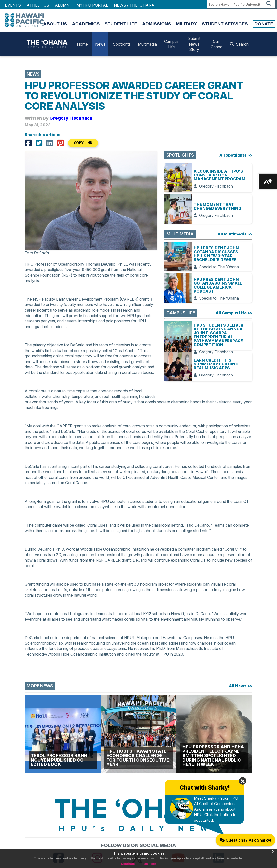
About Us (55, 24)
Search (239, 44)
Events (13, 5)
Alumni (63, 5)
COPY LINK (83, 143)
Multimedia (147, 44)
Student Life (121, 24)
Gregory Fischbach (71, 118)
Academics (86, 24)
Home (82, 44)
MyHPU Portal (92, 5)
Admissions (157, 24)
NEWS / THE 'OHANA (134, 5)
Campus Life (171, 44)
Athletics (38, 5)
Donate (264, 24)
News (100, 44)
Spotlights (122, 44)
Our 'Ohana (216, 44)
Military (187, 24)
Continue (128, 864)
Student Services (225, 24)
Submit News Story (194, 44)
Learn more (148, 864)
